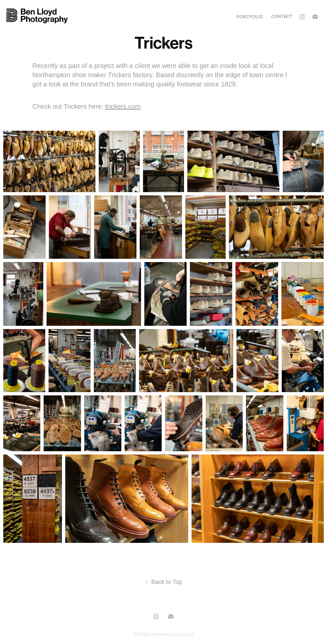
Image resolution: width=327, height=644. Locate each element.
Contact (282, 17)
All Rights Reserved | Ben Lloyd (163, 634)
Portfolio (250, 17)
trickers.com (123, 106)
